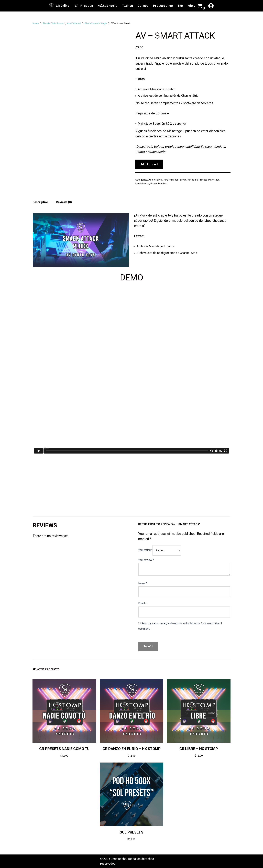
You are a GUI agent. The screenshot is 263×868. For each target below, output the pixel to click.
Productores (163, 6)
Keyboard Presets (197, 180)
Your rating (145, 550)
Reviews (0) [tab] (64, 202)
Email (142, 603)
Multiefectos (142, 184)
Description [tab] (41, 202)
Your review (146, 560)
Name (143, 583)
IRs (180, 6)
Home (36, 23)
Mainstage (214, 180)
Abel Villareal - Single (96, 23)
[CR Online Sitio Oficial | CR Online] (59, 6)
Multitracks (107, 6)
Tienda (128, 6)
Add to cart (149, 164)
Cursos (143, 6)
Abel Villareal (74, 23)
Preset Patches (159, 184)
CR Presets (84, 6)
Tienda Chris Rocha (53, 23)
